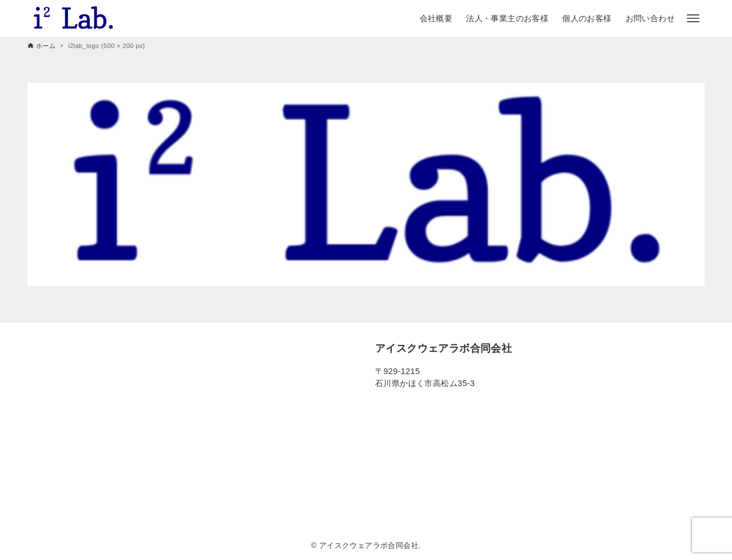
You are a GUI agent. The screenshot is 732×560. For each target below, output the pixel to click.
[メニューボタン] (693, 18)
